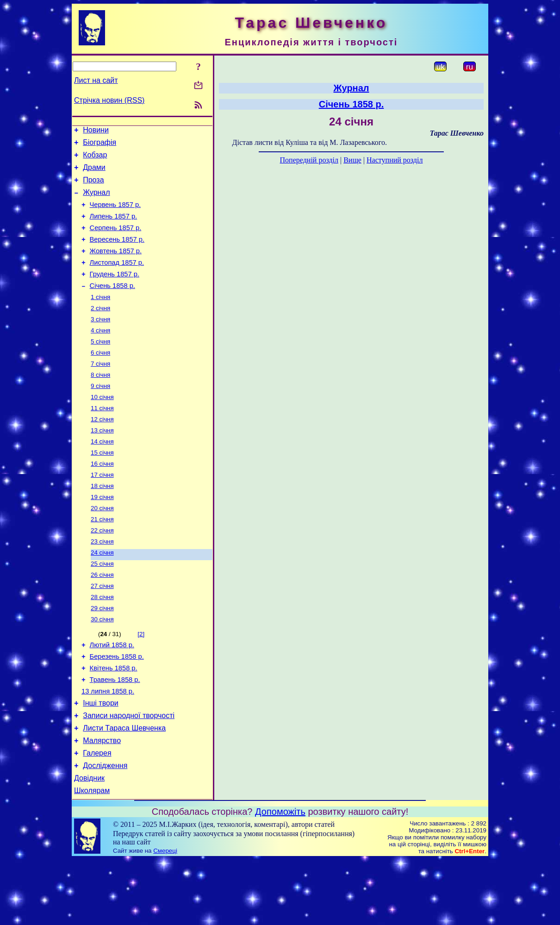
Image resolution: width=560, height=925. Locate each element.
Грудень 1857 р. (115, 292)
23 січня (102, 582)
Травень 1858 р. (115, 732)
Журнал (96, 201)
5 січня (100, 366)
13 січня (102, 462)
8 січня (100, 402)
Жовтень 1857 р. (116, 266)
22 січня (102, 570)
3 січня (100, 341)
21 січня (102, 558)
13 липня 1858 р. (108, 745)
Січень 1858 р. (112, 305)
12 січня (102, 450)
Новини (96, 131)
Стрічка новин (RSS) (109, 100)
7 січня (100, 390)
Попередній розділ (309, 160)
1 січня (100, 317)
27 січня (102, 630)
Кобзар (95, 159)
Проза (93, 187)
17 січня (102, 510)
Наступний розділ (395, 160)
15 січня (102, 486)
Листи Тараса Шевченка (124, 786)
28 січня (102, 642)
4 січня (100, 353)
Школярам (92, 856)
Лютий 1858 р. (112, 694)
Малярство (102, 800)
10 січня (102, 426)
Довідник (89, 842)
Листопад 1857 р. (117, 279)
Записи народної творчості (129, 772)
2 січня (100, 329)
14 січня (102, 474)
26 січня (102, 618)
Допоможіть (280, 877)
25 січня (102, 606)
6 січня (100, 378)
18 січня (102, 522)
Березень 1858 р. (117, 706)
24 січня (102, 594)
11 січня (102, 438)
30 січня (102, 666)
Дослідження (105, 828)
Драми (94, 173)
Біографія (100, 145)
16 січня (102, 498)
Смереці (165, 916)
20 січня (102, 546)
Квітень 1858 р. (114, 719)
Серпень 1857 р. (116, 240)
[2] (141, 681)
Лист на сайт (96, 80)
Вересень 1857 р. (117, 253)
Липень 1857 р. (114, 227)
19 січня (102, 534)
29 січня (102, 654)
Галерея (97, 814)
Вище (352, 160)
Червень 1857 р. (115, 214)
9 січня (100, 414)
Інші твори (101, 759)
